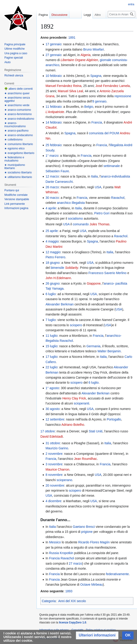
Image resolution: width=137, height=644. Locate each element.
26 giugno (53, 283)
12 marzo (52, 176)
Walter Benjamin (109, 351)
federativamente (117, 574)
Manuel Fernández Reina (63, 86)
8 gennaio (99, 101)
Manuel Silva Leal (70, 91)
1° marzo (52, 156)
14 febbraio (53, 122)
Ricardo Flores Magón (94, 542)
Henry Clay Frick (74, 398)
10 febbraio (53, 76)
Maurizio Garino (57, 448)
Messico (55, 542)
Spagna (96, 76)
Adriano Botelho (73, 425)
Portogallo (114, 419)
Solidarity (72, 268)
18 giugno (53, 263)
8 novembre (54, 475)
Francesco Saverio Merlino (107, 273)
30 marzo (52, 198)
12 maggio (53, 252)
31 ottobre (53, 443)
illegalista (117, 145)
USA (98, 187)
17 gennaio (53, 44)
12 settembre (55, 419)
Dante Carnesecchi (59, 182)
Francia (97, 122)
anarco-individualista (116, 176)
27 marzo (75, 563)
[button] (97, 635)
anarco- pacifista (115, 283)
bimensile (57, 268)
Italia (95, 176)
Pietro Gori (102, 213)
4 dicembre (53, 501)
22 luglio (51, 367)
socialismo (75, 218)
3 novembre (54, 464)
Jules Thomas (99, 224)
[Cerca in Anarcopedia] (121, 14)
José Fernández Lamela (113, 86)
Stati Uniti (96, 431)
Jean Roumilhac (85, 459)
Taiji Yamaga (54, 288)
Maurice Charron (57, 469)
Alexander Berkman (59, 304)
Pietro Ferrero (55, 257)
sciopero (76, 325)
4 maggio (52, 241)
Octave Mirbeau (92, 585)
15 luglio (51, 346)
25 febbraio (53, 145)
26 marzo (52, 187)
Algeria (86, 55)
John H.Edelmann (58, 278)
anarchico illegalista (71, 203)
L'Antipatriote (55, 112)
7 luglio (50, 320)
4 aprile (51, 208)
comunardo (81, 224)
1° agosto (52, 388)
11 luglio (51, 336)
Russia (54, 553)
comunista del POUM (104, 133)
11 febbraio (53, 107)
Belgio (89, 107)
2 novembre (54, 454)
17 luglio (51, 357)
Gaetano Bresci (84, 527)
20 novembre (55, 485)
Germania (93, 346)
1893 (69, 591)
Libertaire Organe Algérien (79, 60)
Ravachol (118, 198)
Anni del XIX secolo (72, 601)
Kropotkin (67, 553)
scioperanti (82, 403)
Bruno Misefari (93, 49)
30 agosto (53, 409)
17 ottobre (48, 431)
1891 (72, 38)
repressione (123, 96)
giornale (105, 60)
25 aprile (52, 231)
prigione (87, 532)
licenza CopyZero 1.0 (72, 622)
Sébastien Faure (57, 171)
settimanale (112, 166)
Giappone (94, 283)
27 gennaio (53, 55)
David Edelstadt (52, 437)
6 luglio (50, 294)
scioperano (65, 480)
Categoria (49, 601)
